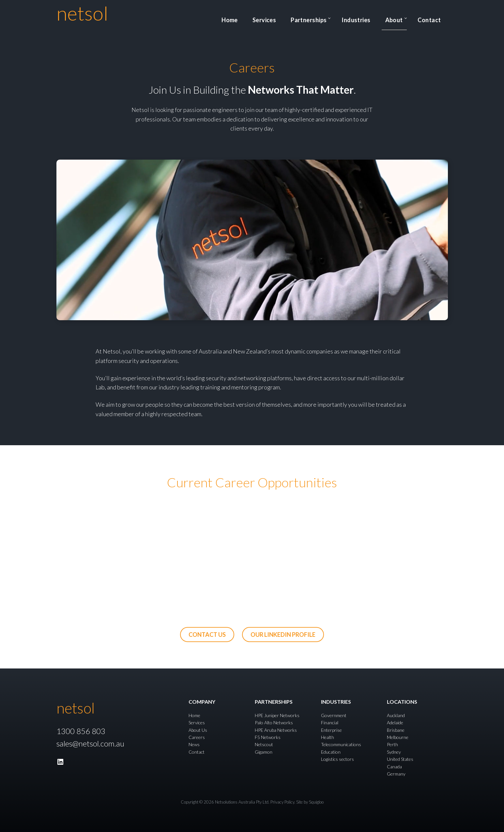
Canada (394, 767)
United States (400, 759)
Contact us (207, 635)
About (404, 18)
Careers (197, 737)
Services (298, 18)
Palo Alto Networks (274, 722)
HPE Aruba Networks (276, 730)
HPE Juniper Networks (277, 715)
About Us (198, 730)
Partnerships (333, 18)
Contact (434, 18)
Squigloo (316, 802)
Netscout (264, 744)
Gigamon (264, 752)
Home (271, 18)
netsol (82, 13)
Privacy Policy (282, 802)
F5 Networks (268, 737)
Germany (396, 774)
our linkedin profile (283, 635)
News (194, 744)
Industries (375, 18)
